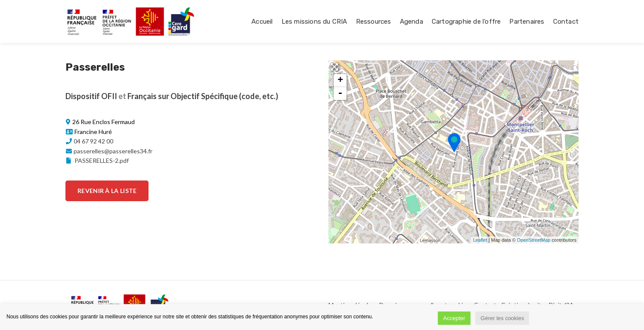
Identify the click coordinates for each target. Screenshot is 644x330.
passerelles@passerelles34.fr (113, 151)
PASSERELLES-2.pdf (97, 160)
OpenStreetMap (534, 240)
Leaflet (480, 240)
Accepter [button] (454, 318)
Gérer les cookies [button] (502, 318)
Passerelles (95, 67)
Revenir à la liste (107, 191)
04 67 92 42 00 (93, 141)
